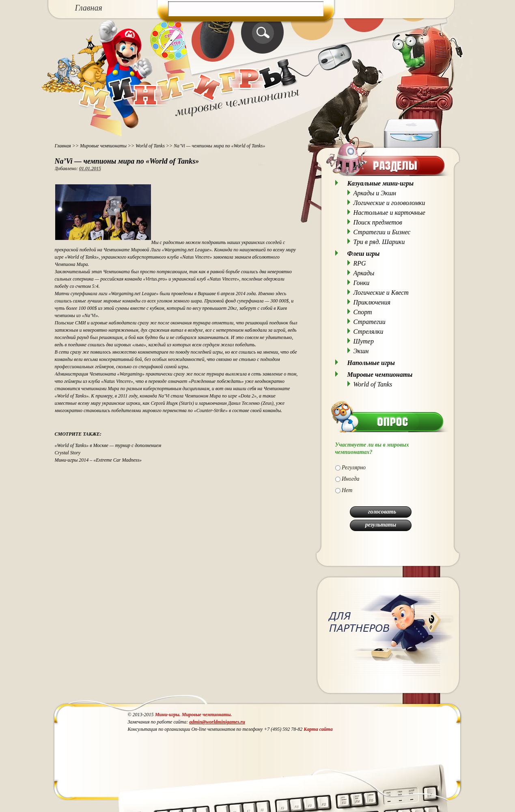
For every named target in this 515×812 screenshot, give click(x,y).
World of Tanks (150, 146)
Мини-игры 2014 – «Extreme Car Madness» (98, 460)
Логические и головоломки (389, 203)
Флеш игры (364, 254)
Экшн (361, 351)
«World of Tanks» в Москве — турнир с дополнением (108, 445)
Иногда (351, 479)
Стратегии (370, 322)
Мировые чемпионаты (103, 146)
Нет (347, 490)
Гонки (362, 283)
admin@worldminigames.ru (217, 722)
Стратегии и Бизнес (382, 232)
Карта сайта (318, 729)
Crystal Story (68, 453)
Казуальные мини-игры (381, 183)
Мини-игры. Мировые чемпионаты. (194, 715)
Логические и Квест (381, 293)
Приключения (372, 302)
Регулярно (354, 468)
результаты (381, 525)
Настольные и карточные (389, 213)
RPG (360, 263)
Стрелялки (368, 331)
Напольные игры (371, 363)
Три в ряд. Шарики (379, 242)
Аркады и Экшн (375, 193)
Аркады (364, 273)
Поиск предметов (378, 222)
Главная (89, 8)
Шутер (364, 341)
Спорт (363, 312)
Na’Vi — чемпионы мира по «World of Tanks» (127, 161)
